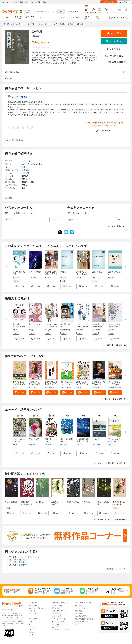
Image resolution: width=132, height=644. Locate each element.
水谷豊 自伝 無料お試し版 (99, 383)
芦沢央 (79, 277)
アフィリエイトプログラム (61, 630)
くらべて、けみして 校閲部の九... (51, 326)
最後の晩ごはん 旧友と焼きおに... (51, 273)
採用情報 (79, 611)
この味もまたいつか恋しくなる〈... (19, 384)
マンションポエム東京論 (19, 440)
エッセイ (39, 164)
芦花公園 (111, 330)
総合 (8, 18)
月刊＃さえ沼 (34, 439)
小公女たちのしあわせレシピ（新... (35, 326)
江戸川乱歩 (33, 277)
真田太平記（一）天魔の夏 (26, 503)
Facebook (32, 635)
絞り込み (28, 12)
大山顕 (15, 445)
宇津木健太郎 (65, 330)
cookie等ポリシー (82, 622)
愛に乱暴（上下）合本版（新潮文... (19, 326)
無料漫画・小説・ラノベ (38, 608)
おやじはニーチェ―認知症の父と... (82, 326)
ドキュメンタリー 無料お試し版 (114, 384)
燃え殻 (15, 387)
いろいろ (96, 439)
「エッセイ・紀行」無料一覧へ (115, 399)
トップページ (34, 606)
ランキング (33, 614)
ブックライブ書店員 (19, 97)
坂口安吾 (64, 277)
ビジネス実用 (86, 18)
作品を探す (56, 608)
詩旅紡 (111, 445)
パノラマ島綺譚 (35, 272)
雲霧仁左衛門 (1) (73, 502)
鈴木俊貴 (64, 445)
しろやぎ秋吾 (65, 387)
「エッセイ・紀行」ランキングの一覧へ (112, 463)
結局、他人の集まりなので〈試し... (82, 384)
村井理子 (80, 445)
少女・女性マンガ (30, 18)
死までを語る (98, 272)
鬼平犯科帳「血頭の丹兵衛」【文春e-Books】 (119, 504)
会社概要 (79, 606)
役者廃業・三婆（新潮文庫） (98, 325)
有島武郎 (111, 277)
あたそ (79, 387)
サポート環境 (56, 616)
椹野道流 (48, 277)
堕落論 (63, 272)
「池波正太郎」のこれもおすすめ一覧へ (112, 520)
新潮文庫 (25, 170)
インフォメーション (59, 622)
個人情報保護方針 (82, 616)
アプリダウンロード (59, 611)
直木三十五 (96, 277)
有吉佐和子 (96, 330)
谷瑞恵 (31, 330)
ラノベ (64, 18)
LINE (31, 622)
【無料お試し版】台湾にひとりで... (35, 384)
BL (41, 18)
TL (52, 18)
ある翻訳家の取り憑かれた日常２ (82, 441)
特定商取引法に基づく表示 (85, 619)
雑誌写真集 (97, 18)
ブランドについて (82, 608)
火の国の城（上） (40, 503)
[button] (20, 286)
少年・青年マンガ (19, 18)
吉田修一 (16, 330)
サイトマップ (80, 624)
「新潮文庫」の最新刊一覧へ (116, 345)
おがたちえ (33, 387)
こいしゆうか (49, 330)
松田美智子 (102, 387)
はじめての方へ (114, 18)
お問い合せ (56, 624)
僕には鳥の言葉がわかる (67, 440)
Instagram (32, 627)
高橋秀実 (80, 330)
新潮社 (25, 167)
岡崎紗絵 (32, 445)
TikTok (31, 630)
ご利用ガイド (125, 18)
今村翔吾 (48, 445)
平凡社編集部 (49, 387)
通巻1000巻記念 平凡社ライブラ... (52, 383)
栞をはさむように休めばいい (114, 440)
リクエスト (56, 627)
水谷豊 (95, 387)
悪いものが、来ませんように (82, 273)
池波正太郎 (36, 36)
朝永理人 (16, 277)
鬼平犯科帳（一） (86, 503)
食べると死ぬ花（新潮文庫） (114, 325)
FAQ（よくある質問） (60, 619)
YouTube (32, 632)
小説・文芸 (75, 18)
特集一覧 (32, 611)
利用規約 (79, 614)
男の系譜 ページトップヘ (116, 569)
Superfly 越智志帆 (115, 387)
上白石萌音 (96, 445)
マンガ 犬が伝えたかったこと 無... (67, 384)
